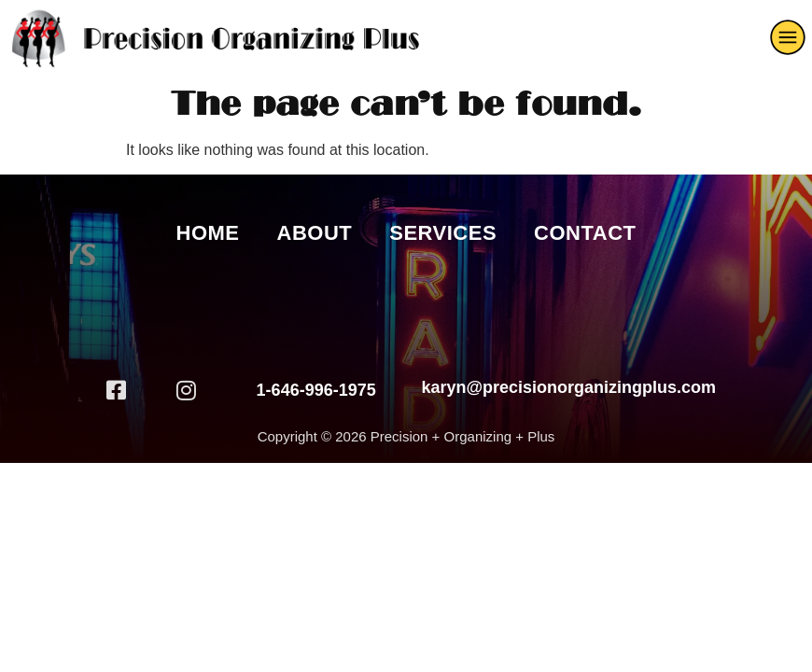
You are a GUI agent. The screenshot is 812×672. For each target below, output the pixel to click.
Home (208, 233)
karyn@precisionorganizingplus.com (568, 387)
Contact (585, 233)
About (315, 233)
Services (443, 233)
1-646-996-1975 (316, 390)
